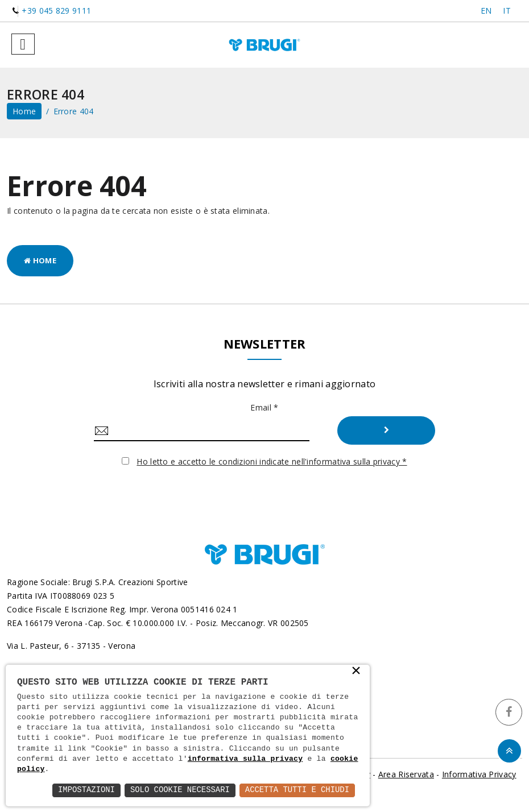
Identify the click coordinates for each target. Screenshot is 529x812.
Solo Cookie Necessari (179, 790)
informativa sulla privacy (245, 759)
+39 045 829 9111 (56, 11)
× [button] (356, 672)
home (24, 111)
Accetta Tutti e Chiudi (297, 790)
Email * (264, 407)
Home (40, 260)
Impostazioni (84, 790)
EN (486, 11)
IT (507, 11)
